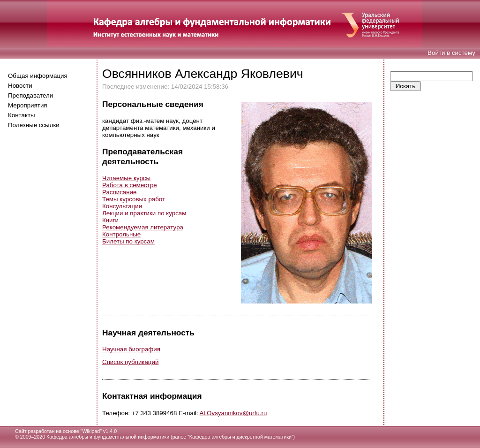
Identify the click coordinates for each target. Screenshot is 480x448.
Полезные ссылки (34, 125)
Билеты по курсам (128, 241)
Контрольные (121, 234)
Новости (20, 86)
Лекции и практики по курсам (144, 213)
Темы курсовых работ (134, 199)
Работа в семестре (130, 185)
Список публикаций (130, 362)
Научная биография (131, 349)
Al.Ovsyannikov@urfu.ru (233, 413)
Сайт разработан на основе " (49, 431)
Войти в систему (451, 53)
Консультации (122, 206)
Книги (110, 220)
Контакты (22, 115)
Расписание (119, 192)
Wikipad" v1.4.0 (99, 431)
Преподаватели (30, 95)
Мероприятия (28, 105)
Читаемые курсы (126, 178)
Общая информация (38, 76)
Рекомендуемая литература (143, 227)
